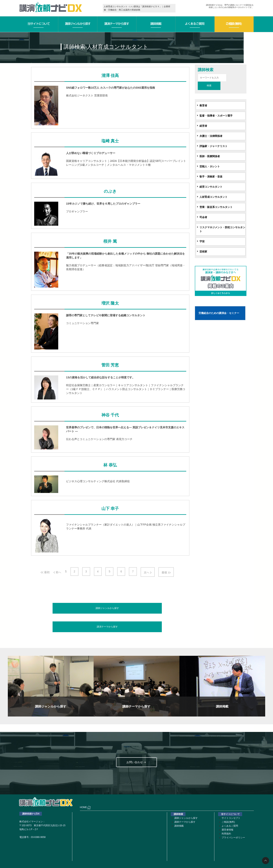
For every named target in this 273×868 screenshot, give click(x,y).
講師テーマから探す (185, 822)
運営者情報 (227, 830)
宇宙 (202, 241)
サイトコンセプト (231, 818)
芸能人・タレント (210, 166)
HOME (85, 807)
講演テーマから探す (107, 627)
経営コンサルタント (211, 187)
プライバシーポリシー (233, 838)
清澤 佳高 (110, 76)
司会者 (203, 217)
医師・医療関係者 (210, 156)
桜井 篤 (110, 241)
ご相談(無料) (228, 822)
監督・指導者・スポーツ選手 (216, 116)
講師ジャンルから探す (107, 608)
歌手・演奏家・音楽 (211, 177)
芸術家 (203, 252)
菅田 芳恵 (110, 365)
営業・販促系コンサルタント (216, 207)
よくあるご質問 (230, 826)
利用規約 (226, 834)
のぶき (110, 191)
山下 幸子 (110, 509)
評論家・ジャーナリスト (213, 146)
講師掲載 (179, 826)
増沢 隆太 (110, 303)
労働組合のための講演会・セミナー (219, 313)
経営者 (203, 126)
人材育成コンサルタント (213, 197)
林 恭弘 (110, 465)
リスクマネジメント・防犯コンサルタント (222, 229)
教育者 (203, 106)
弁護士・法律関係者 (211, 136)
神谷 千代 (110, 415)
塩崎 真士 (110, 141)
